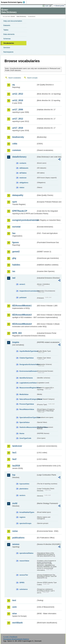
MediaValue (24, 394)
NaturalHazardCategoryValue (28, 399)
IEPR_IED (17, 333)
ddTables (23, 173)
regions (22, 517)
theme (22, 433)
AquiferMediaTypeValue (28, 351)
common (17, 150)
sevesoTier (24, 575)
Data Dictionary (21, 16)
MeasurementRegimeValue (28, 388)
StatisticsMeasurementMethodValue (28, 427)
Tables (6, 30)
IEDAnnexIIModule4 (22, 324)
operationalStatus (26, 553)
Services (7, 48)
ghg (14, 258)
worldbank (17, 623)
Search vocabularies (15, 78)
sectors (22, 495)
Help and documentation (13, 21)
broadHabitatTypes (27, 512)
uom (14, 607)
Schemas (7, 39)
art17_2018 (18, 128)
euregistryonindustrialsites (24, 220)
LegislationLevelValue (28, 383)
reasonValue (24, 561)
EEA (14, 2)
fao (14, 233)
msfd (15, 503)
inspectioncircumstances (28, 291)
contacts (23, 163)
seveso (16, 544)
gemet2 (16, 252)
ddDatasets (24, 168)
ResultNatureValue (27, 409)
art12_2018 (18, 100)
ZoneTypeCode (25, 438)
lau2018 (16, 466)
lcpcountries (24, 484)
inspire (16, 342)
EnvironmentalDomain (28, 371)
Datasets (7, 25)
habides (16, 265)
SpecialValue (24, 422)
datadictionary (19, 157)
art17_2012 (18, 119)
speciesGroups (25, 523)
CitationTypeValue (27, 358)
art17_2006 (18, 110)
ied (14, 278)
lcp (14, 475)
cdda (15, 144)
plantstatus (24, 489)
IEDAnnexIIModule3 (22, 315)
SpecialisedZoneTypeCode (28, 417)
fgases (16, 242)
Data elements (9, 34)
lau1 (14, 453)
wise (15, 613)
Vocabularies (9, 43)
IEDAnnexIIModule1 (22, 306)
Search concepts (32, 78)
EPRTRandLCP (20, 211)
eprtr (15, 202)
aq (14, 85)
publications (18, 538)
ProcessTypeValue (27, 404)
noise (15, 531)
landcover (17, 446)
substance (23, 589)
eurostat (16, 227)
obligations (24, 183)
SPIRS (22, 583)
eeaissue (23, 178)
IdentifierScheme (26, 378)
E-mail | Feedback (10, 637)
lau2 (14, 459)
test (14, 600)
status (22, 187)
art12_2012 (18, 94)
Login (47, 6)
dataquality (18, 195)
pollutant (23, 297)
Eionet (13, 16)
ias (14, 271)
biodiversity (18, 137)
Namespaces (8, 52)
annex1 (22, 284)
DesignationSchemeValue (28, 364)
